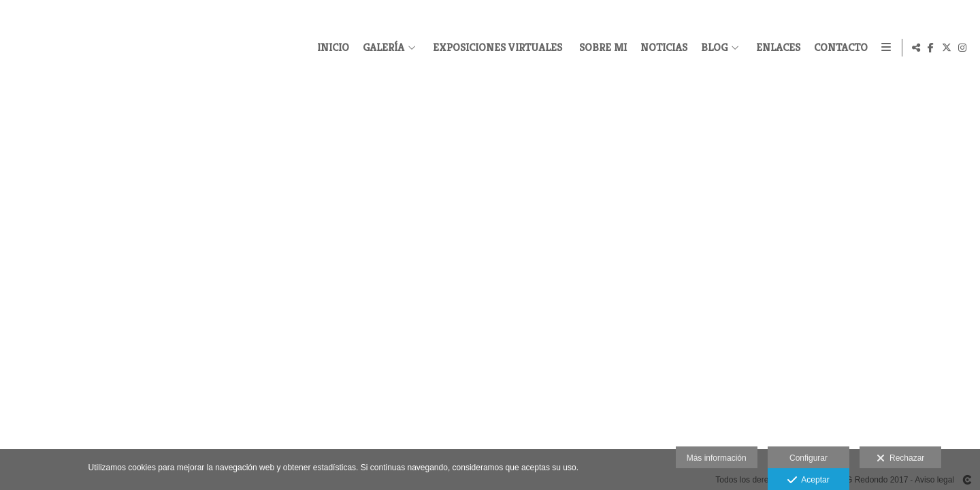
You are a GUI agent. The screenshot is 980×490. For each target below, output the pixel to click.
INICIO (330, 48)
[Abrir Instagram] (962, 48)
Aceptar (808, 480)
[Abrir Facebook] (931, 48)
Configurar (808, 458)
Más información (717, 458)
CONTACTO (838, 48)
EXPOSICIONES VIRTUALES (495, 48)
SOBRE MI (600, 48)
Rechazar (900, 459)
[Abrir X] (947, 48)
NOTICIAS (661, 48)
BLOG (712, 48)
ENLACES (775, 48)
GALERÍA (381, 48)
